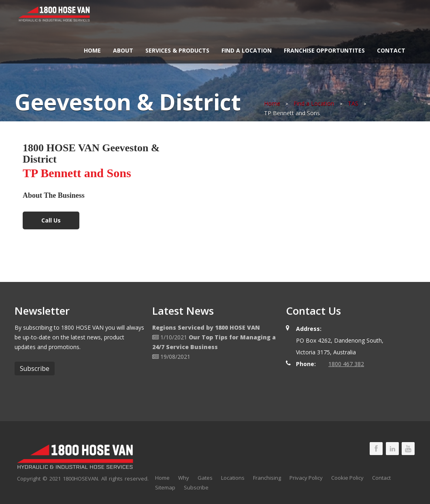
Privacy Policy (306, 478)
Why (184, 478)
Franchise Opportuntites (324, 50)
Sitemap (165, 487)
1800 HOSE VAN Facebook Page (376, 449)
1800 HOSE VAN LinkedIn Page (392, 449)
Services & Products (177, 50)
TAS (353, 103)
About (123, 50)
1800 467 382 (346, 364)
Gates (205, 478)
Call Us (51, 220)
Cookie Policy (347, 478)
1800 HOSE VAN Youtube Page (408, 449)
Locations (233, 478)
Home (92, 50)
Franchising (267, 478)
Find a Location (247, 50)
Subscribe (196, 487)
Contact (391, 50)
